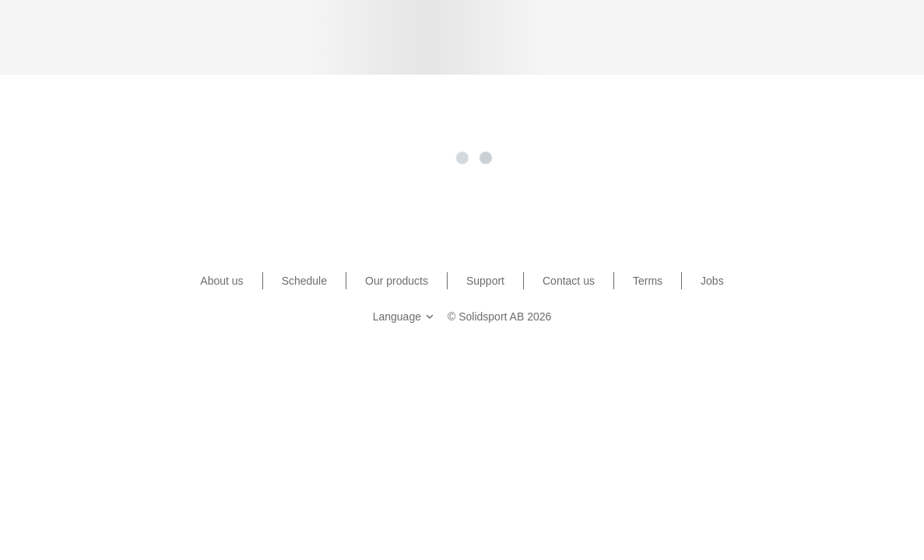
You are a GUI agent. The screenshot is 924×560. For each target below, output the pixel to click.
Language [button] (405, 317)
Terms (648, 281)
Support (485, 281)
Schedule (304, 281)
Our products (397, 281)
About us (221, 281)
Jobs (712, 281)
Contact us (569, 281)
